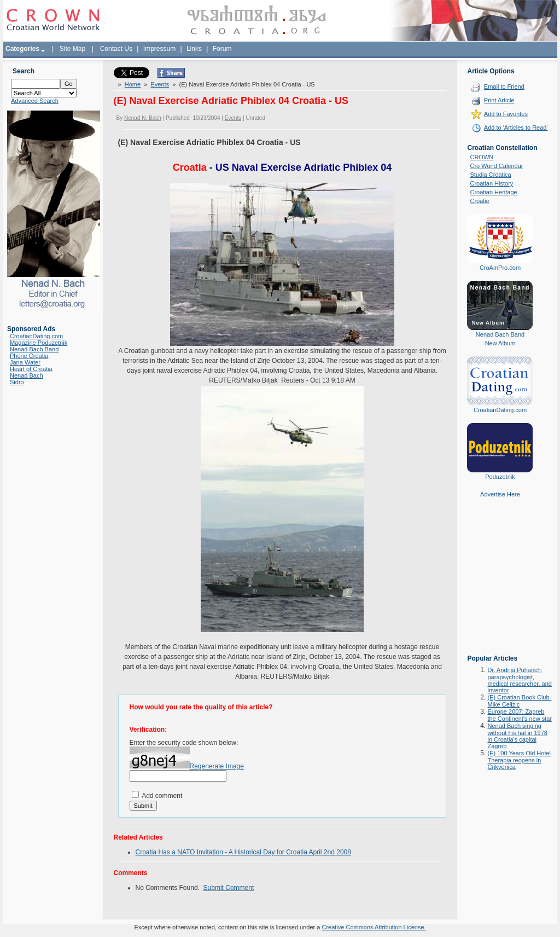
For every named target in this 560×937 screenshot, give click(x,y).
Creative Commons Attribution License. (374, 927)
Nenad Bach (27, 375)
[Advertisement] (500, 584)
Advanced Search (35, 101)
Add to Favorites (506, 114)
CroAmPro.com (500, 268)
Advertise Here (500, 494)
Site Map (72, 49)
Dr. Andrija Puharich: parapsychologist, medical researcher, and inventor (519, 680)
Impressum (159, 49)
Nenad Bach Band (34, 349)
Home (133, 84)
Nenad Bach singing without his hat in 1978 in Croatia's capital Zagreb (517, 736)
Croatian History (491, 183)
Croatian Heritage (493, 192)
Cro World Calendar (496, 166)
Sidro (17, 382)
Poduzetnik (500, 477)
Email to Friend (504, 86)
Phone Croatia (29, 356)
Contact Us (116, 49)
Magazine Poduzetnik (39, 343)
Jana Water (25, 362)
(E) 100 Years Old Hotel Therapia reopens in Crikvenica (519, 760)
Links (194, 49)
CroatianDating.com (36, 336)
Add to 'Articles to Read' (516, 128)
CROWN (482, 157)
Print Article (499, 100)
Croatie (479, 201)
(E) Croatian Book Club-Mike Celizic (519, 701)
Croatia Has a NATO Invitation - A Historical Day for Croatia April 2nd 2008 (243, 852)
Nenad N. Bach (143, 118)
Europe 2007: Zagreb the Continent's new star (520, 715)
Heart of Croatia (31, 369)
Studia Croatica (490, 175)
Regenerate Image (217, 766)
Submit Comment (229, 888)
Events (160, 84)
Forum (222, 49)
